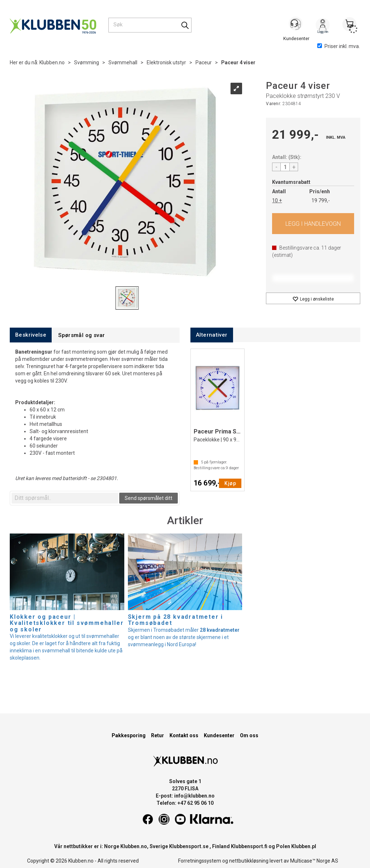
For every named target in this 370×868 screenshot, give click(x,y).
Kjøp (313, 224)
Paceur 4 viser (238, 62)
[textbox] (65, 498)
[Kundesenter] (296, 25)
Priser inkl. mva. (339, 46)
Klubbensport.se (189, 846)
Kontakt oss (184, 735)
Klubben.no (52, 62)
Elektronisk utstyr (166, 62)
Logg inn (323, 26)
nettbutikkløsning (249, 861)
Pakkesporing (129, 735)
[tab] (31, 335)
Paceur (204, 62)
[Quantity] (285, 167)
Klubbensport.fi (249, 846)
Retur (158, 735)
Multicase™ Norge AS (314, 861)
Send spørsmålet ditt (149, 498)
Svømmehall (123, 62)
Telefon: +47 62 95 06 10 (185, 803)
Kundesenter (219, 735)
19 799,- (321, 200)
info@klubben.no (194, 796)
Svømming (87, 62)
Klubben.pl (304, 846)
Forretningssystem (200, 861)
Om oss (249, 735)
